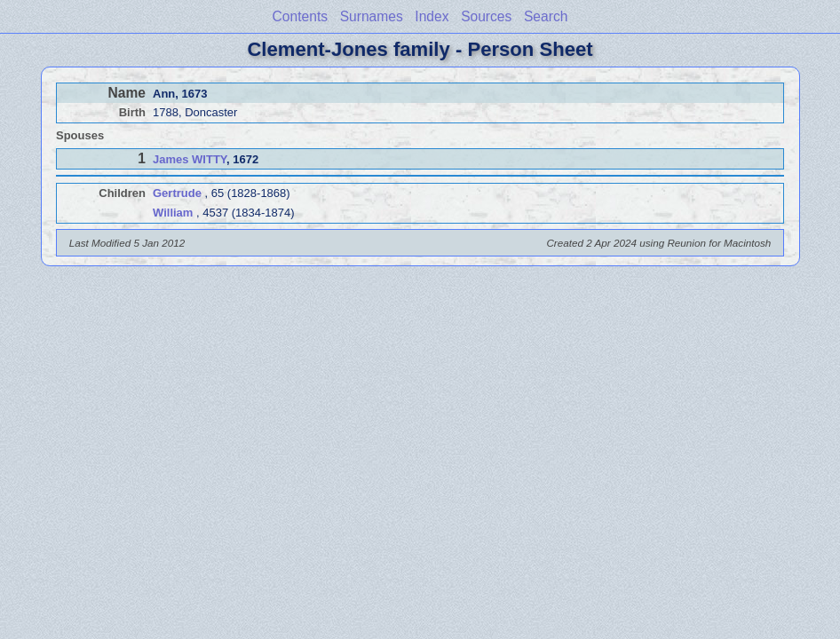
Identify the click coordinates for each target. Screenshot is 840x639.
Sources (486, 16)
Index (432, 16)
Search (546, 16)
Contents (300, 16)
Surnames (372, 16)
